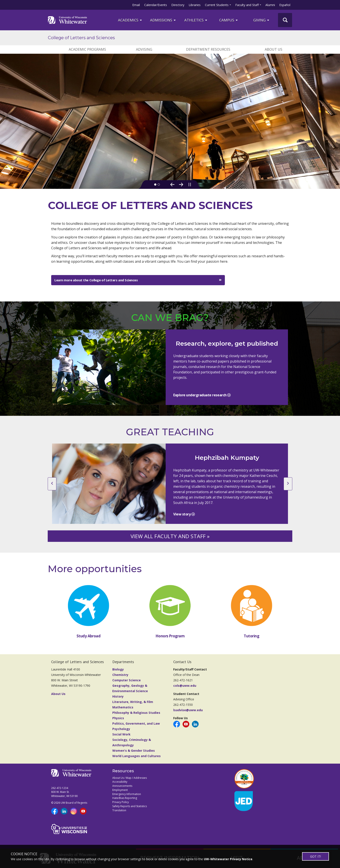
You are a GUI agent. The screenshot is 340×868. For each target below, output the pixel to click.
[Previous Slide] (172, 185)
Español (285, 5)
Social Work (121, 739)
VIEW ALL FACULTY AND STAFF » (170, 540)
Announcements (122, 790)
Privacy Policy (121, 806)
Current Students (217, 5)
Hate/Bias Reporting (125, 802)
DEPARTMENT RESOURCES (208, 49)
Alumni (270, 5)
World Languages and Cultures (136, 760)
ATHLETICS (196, 20)
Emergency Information (127, 798)
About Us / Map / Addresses (130, 782)
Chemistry (120, 679)
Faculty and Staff (247, 5)
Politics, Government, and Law (136, 728)
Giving (262, 20)
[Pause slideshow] (190, 185)
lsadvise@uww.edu (188, 714)
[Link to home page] (67, 20)
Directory (178, 5)
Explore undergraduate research (200, 399)
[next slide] (288, 488)
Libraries (195, 5)
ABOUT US (274, 49)
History (118, 701)
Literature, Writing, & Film (133, 706)
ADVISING (144, 49)
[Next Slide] (181, 185)
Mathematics (123, 712)
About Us (58, 698)
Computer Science (127, 684)
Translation (119, 815)
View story (182, 518)
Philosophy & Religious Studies (136, 717)
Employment (120, 794)
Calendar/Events (156, 5)
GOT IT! (315, 856)
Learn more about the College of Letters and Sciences (96, 280)
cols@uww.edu (185, 690)
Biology (118, 674)
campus (229, 20)
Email (136, 5)
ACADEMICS (130, 20)
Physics (118, 722)
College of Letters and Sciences (81, 38)
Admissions (163, 20)
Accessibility (120, 786)
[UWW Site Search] (285, 20)
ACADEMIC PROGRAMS (87, 49)
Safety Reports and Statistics (130, 811)
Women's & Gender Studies (134, 755)
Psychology (121, 733)
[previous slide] (52, 488)
